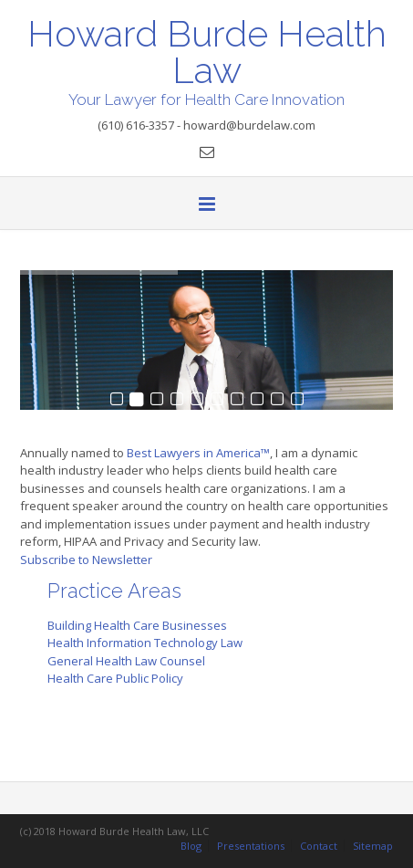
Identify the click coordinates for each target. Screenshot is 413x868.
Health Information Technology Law (145, 643)
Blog (191, 846)
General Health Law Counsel (126, 661)
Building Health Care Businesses (137, 625)
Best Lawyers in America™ (198, 453)
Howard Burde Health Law (207, 50)
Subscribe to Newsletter (86, 559)
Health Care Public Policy (115, 678)
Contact (319, 846)
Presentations (251, 846)
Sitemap (373, 846)
